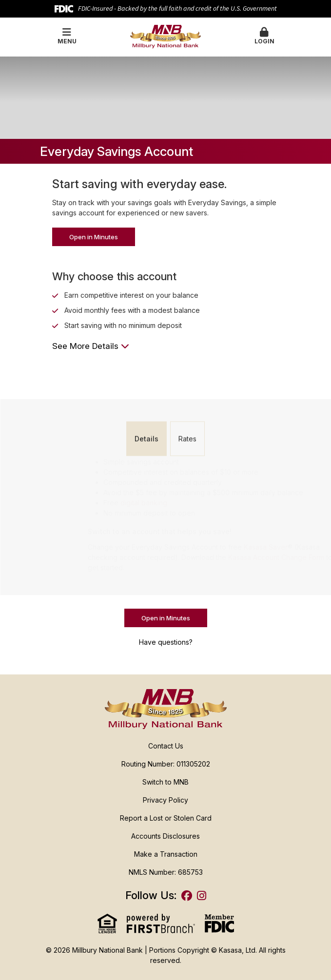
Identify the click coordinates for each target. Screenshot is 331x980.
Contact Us (166, 746)
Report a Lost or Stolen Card (166, 818)
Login (264, 36)
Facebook (187, 896)
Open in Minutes (94, 237)
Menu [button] (67, 36)
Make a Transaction (166, 854)
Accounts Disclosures (165, 836)
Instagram (202, 896)
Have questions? (166, 642)
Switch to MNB (165, 782)
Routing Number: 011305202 (166, 764)
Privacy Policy (165, 800)
